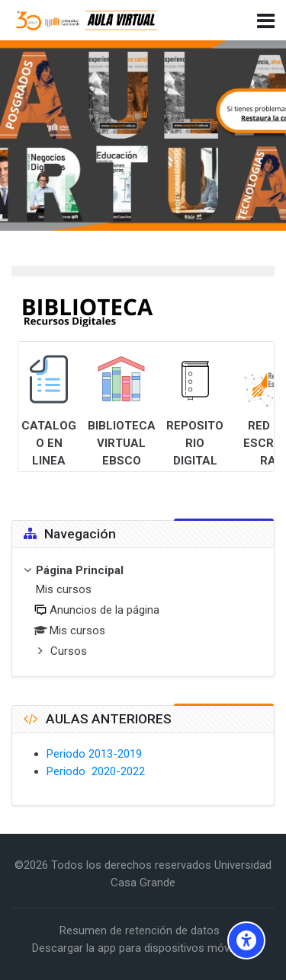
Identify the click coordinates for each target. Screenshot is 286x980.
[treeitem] (143, 612)
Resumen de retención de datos (140, 931)
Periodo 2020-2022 (96, 771)
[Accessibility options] (246, 940)
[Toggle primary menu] (266, 20)
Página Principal (80, 570)
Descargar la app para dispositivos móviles (139, 948)
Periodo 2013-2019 (94, 754)
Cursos (69, 651)
